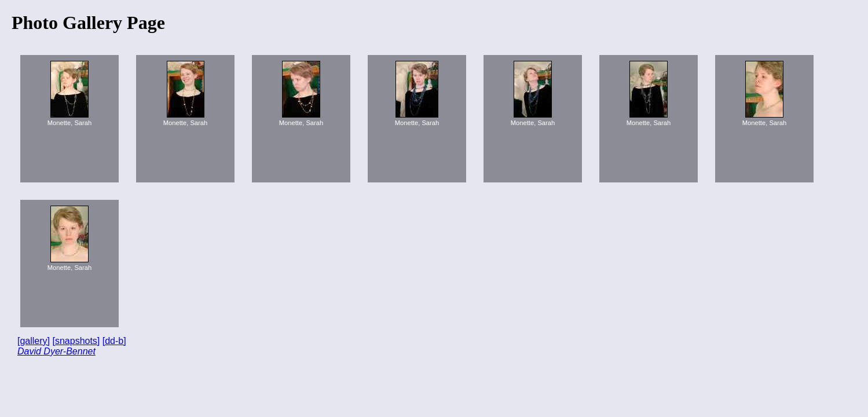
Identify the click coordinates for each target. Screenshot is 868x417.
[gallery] (34, 341)
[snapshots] (76, 341)
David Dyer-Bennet (56, 351)
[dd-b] (114, 341)
